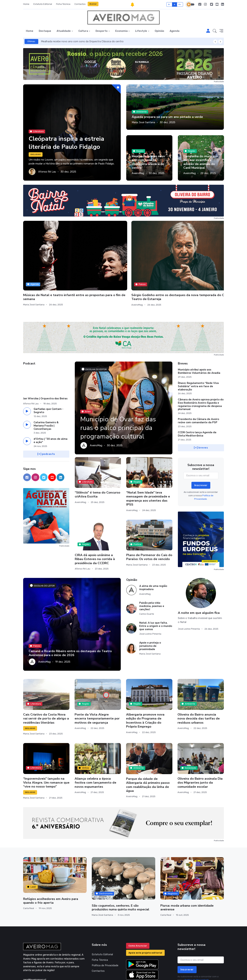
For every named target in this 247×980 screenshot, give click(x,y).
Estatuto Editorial (43, 4)
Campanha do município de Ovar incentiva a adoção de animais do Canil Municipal (201, 162)
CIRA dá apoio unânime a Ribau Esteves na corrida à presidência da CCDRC (95, 529)
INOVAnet (30, 973)
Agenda (175, 31)
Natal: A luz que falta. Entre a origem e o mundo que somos (156, 596)
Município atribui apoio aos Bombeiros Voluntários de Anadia (199, 341)
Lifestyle (141, 31)
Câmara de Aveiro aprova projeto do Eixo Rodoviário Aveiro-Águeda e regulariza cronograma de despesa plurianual (201, 374)
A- (169, 4)
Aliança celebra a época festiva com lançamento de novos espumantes (95, 753)
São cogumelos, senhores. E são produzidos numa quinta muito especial (123, 877)
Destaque (45, 31)
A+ (180, 4)
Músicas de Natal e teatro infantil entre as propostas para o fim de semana (44, 261)
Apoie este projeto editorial (145, 923)
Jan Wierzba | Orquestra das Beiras (45, 368)
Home (26, 4)
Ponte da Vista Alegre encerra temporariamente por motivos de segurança (97, 689)
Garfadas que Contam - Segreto (48, 381)
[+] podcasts (46, 424)
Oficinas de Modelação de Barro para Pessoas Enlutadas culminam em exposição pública (148, 263)
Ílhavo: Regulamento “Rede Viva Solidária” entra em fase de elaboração (198, 356)
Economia (121, 31)
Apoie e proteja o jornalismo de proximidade (150, 616)
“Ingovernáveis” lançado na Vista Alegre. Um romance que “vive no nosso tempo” (46, 753)
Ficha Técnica (63, 4)
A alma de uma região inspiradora (153, 558)
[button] (215, 31)
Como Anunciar (138, 916)
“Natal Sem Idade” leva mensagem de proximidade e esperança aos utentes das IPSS (148, 469)
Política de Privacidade (105, 935)
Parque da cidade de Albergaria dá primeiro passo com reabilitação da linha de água (148, 755)
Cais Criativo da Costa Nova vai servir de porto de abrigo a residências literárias (46, 689)
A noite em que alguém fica (199, 583)
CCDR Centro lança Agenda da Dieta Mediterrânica (197, 404)
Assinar (93, 4)
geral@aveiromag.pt (35, 949)
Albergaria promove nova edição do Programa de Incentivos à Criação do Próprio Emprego (145, 691)
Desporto (102, 31)
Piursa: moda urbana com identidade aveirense (187, 877)
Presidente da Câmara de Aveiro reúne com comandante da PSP (198, 391)
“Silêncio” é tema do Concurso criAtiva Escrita (98, 465)
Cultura (83, 31)
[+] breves (201, 418)
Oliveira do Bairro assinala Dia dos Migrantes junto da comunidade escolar (200, 753)
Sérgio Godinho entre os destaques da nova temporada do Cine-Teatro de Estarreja (97, 263)
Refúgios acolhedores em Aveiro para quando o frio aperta (50, 871)
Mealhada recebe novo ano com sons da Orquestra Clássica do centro (82, 41)
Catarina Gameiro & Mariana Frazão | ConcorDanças (46, 396)
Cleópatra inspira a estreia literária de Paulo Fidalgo (68, 143)
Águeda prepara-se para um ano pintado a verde (167, 117)
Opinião (159, 31)
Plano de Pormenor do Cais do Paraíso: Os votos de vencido (149, 527)
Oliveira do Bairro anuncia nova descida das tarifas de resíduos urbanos (199, 688)
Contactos (80, 4)
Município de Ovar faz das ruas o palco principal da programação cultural (120, 398)
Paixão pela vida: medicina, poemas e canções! (152, 576)
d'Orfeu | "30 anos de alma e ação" (51, 410)
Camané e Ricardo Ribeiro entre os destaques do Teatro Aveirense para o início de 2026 (70, 623)
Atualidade (64, 31)
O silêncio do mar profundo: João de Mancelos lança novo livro (199, 261)
